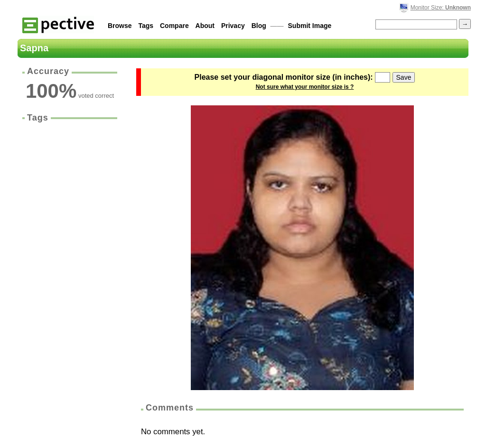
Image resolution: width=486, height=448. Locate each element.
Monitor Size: (441, 8)
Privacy (233, 26)
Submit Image (310, 26)
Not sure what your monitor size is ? (305, 87)
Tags (146, 26)
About (205, 26)
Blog (259, 26)
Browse (120, 26)
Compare (174, 26)
